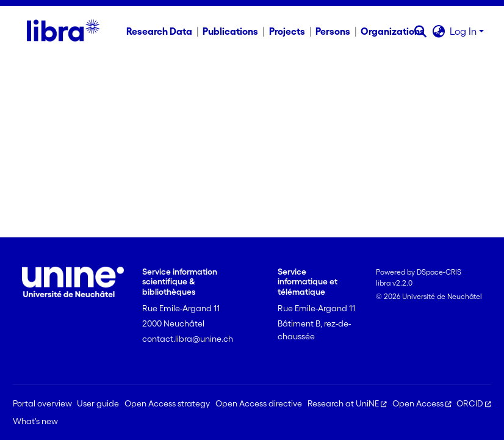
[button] (420, 31)
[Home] (63, 31)
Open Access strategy (167, 403)
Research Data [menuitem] (159, 31)
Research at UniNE (347, 403)
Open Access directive (259, 403)
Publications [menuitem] (230, 31)
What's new (35, 421)
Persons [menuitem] (333, 31)
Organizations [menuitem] (393, 31)
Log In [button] (464, 31)
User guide (98, 403)
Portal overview (42, 403)
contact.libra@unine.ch (188, 339)
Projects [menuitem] (287, 31)
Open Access (422, 403)
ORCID (474, 403)
